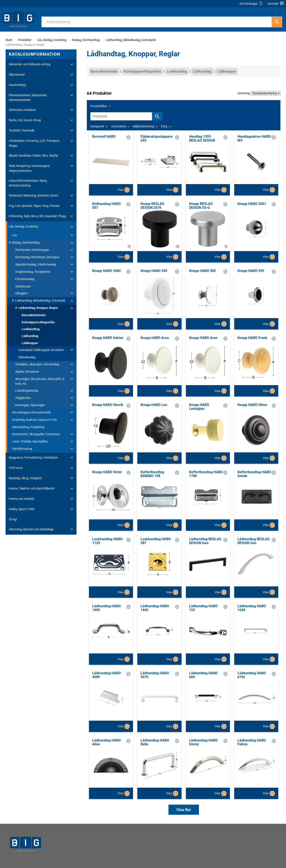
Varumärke (119, 126)
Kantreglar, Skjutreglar (30, 405)
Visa (124, 190)
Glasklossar (23, 286)
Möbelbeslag (27, 357)
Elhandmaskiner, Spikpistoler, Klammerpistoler (28, 98)
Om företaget (251, 4)
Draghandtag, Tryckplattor (33, 272)
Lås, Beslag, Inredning (52, 40)
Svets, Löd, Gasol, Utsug (25, 120)
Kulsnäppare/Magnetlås (38, 322)
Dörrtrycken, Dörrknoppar (32, 250)
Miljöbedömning (143, 126)
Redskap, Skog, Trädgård (25, 478)
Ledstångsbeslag (27, 391)
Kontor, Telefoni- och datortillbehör (32, 488)
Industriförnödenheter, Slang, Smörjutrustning (28, 183)
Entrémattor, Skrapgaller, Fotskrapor (36, 434)
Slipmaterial (17, 75)
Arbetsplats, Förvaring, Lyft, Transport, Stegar (34, 143)
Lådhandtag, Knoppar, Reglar (38, 308)
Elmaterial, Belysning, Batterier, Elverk (34, 195)
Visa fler (184, 810)
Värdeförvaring (22, 449)
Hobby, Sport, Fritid (21, 509)
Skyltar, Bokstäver (27, 372)
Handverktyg (17, 85)
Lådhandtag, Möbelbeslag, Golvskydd (131, 40)
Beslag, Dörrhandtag (86, 40)
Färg (164, 126)
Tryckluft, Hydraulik (22, 130)
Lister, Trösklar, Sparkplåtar (30, 441)
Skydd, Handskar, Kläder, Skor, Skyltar (34, 156)
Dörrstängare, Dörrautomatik (31, 412)
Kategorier (97, 126)
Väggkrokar (23, 398)
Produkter (25, 40)
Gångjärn (21, 293)
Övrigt (13, 519)
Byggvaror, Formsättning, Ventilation (33, 458)
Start (9, 40)
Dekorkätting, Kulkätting (28, 427)
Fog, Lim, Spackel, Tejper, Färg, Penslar (34, 206)
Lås (15, 235)
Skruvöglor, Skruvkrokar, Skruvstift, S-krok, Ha (40, 381)
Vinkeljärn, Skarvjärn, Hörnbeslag (37, 364)
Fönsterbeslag (25, 279)
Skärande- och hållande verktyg (30, 64)
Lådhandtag (30, 336)
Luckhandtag (31, 329)
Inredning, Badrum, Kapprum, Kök (34, 420)
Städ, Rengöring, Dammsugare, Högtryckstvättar (29, 168)
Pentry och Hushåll (21, 499)
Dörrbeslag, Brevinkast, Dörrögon (37, 257)
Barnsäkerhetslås (34, 315)
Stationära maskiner (22, 110)
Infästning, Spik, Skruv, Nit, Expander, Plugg (37, 216)
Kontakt (276, 4)
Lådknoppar (30, 343)
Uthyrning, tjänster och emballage (31, 529)
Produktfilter (99, 106)
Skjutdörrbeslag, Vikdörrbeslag (36, 264)
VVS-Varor (16, 468)
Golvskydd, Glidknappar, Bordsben (41, 350)
